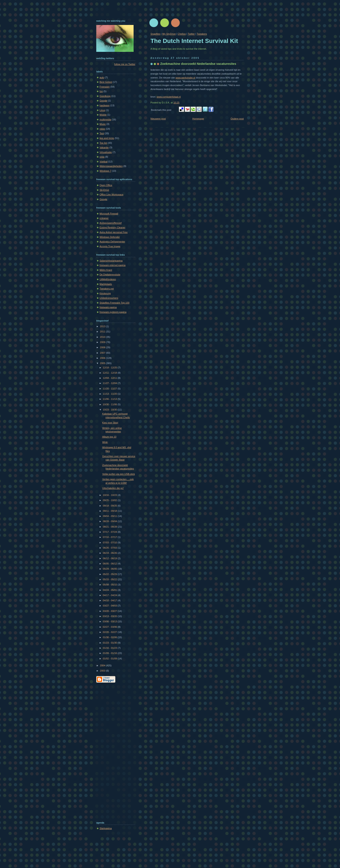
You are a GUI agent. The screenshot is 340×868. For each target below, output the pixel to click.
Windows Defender (110, 237)
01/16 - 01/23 (110, 648)
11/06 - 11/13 (110, 399)
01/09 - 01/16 (110, 653)
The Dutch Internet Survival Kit (194, 41)
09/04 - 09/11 (110, 516)
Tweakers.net (107, 289)
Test (102, 133)
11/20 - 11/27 (110, 389)
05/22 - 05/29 (110, 574)
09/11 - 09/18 (110, 511)
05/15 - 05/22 (110, 579)
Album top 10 (109, 437)
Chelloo (182, 34)
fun (101, 91)
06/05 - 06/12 (110, 564)
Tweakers (202, 34)
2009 (103, 342)
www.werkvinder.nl (185, 78)
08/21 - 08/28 (110, 527)
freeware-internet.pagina (113, 265)
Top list (103, 143)
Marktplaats (106, 284)
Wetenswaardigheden (111, 166)
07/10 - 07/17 (110, 537)
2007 (103, 353)
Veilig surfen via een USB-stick (119, 474)
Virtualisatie (106, 152)
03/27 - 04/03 (110, 606)
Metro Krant (106, 270)
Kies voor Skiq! (110, 423)
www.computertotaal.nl (169, 97)
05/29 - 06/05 (110, 569)
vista (102, 157)
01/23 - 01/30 (110, 643)
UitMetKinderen (108, 279)
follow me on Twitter (125, 64)
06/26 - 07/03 (110, 548)
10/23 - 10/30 (110, 410)
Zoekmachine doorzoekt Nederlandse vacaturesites (198, 64)
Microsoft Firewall (109, 214)
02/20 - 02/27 (110, 632)
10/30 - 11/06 (110, 404)
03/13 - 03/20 (110, 616)
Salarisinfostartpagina (111, 261)
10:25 (177, 103)
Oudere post (237, 119)
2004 (103, 665)
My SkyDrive (169, 34)
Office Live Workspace (111, 195)
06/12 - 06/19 (110, 558)
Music (103, 124)
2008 (103, 347)
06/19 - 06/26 (110, 553)
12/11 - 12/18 (110, 373)
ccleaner (104, 218)
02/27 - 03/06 (110, 627)
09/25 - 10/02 (110, 500)
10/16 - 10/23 (110, 495)
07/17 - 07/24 (110, 532)
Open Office (106, 185)
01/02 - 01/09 (110, 659)
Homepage (198, 119)
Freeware (105, 87)
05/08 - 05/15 (110, 585)
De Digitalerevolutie (110, 275)
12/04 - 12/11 (110, 378)
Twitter (191, 34)
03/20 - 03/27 (110, 611)
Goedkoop (105, 96)
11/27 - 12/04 (110, 383)
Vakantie (104, 147)
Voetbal (104, 162)
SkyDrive (104, 190)
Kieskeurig (105, 293)
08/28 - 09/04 (110, 521)
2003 (103, 671)
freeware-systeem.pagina (113, 312)
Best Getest (106, 82)
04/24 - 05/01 (110, 590)
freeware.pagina (108, 307)
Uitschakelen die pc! (113, 488)
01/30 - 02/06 (110, 637)
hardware (105, 105)
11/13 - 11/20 (110, 394)
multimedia (105, 119)
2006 (103, 358)
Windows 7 (105, 171)
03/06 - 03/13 (110, 621)
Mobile (103, 115)
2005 (103, 363)
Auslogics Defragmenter (112, 242)
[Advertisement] (114, 751)
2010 (103, 337)
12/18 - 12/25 (110, 368)
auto (102, 77)
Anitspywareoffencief (111, 223)
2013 (103, 326)
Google (103, 101)
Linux (102, 110)
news (102, 129)
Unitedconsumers (109, 298)
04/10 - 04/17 (110, 600)
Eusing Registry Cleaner (112, 227)
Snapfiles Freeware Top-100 (114, 303)
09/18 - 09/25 (110, 506)
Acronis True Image (110, 246)
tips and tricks (107, 138)
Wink (105, 442)
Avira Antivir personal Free (114, 232)
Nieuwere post (158, 119)
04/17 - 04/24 (110, 595)
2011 (103, 332)
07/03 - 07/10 (110, 543)
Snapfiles (155, 34)
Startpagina (106, 828)
